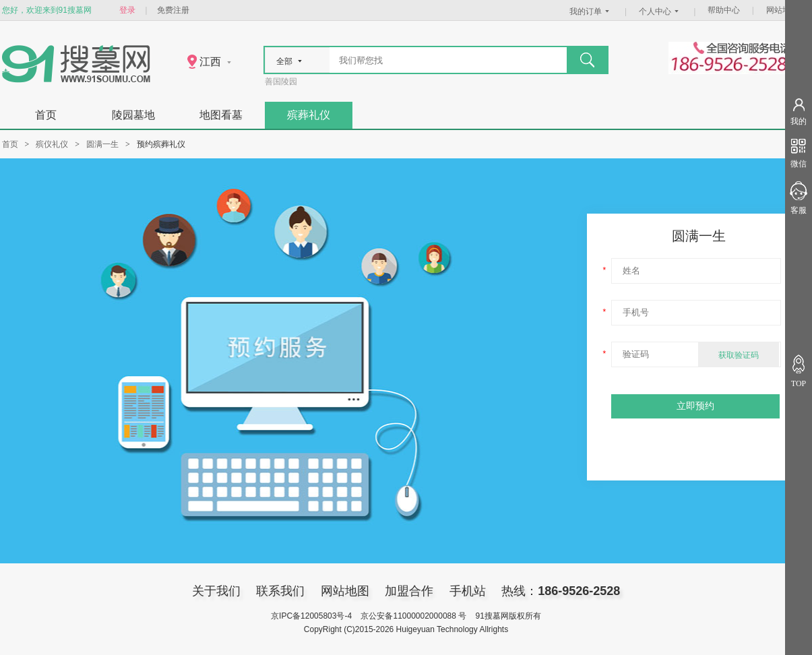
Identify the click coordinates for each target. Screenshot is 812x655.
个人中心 (660, 11)
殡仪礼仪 (52, 144)
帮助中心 (724, 10)
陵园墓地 (133, 115)
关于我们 (216, 591)
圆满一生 (102, 144)
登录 (127, 10)
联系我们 (280, 591)
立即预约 (695, 406)
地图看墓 (221, 115)
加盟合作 (409, 591)
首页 (46, 115)
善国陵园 (281, 82)
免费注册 (173, 10)
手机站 (468, 591)
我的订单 (591, 11)
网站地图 (782, 10)
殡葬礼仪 (309, 115)
